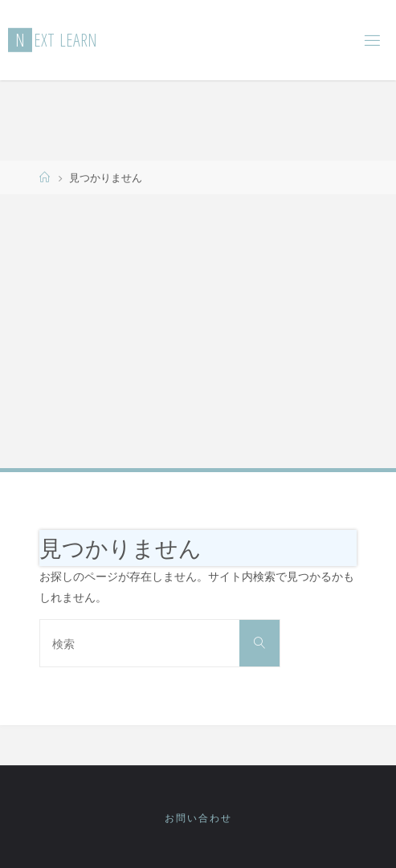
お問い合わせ (198, 818)
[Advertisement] (198, 330)
